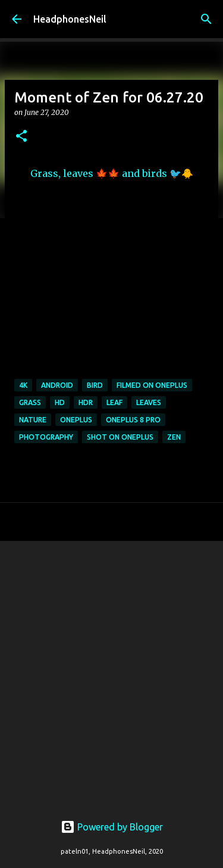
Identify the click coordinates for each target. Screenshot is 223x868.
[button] (21, 137)
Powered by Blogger (112, 827)
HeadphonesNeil (70, 19)
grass (30, 402)
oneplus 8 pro (133, 420)
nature (33, 420)
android (57, 385)
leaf (114, 402)
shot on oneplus (120, 437)
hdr (86, 402)
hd (60, 402)
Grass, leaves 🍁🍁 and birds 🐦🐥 (112, 173)
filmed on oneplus (152, 385)
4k (23, 385)
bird (95, 385)
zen (174, 437)
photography (46, 437)
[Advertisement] (111, 671)
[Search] (206, 19)
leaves (149, 402)
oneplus (76, 420)
